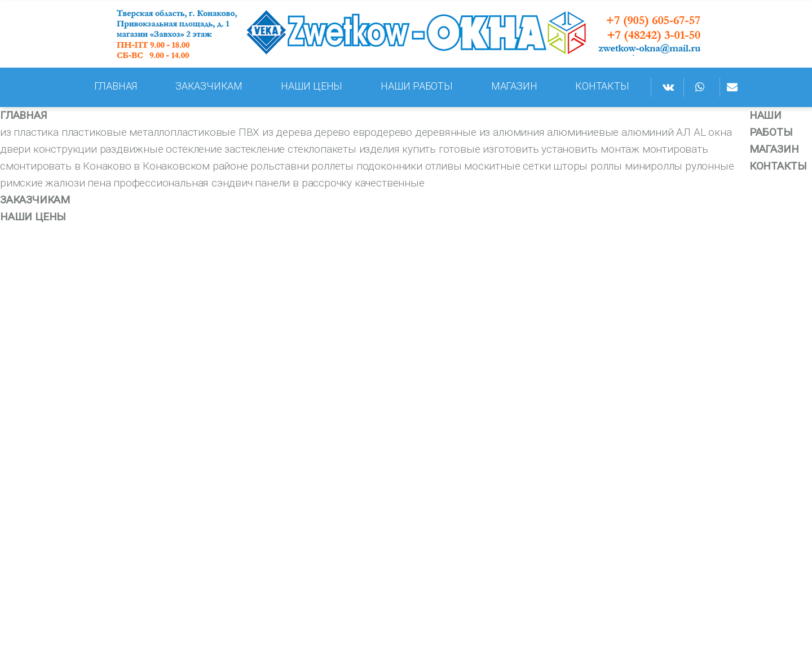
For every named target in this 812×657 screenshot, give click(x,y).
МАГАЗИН (514, 86)
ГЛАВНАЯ (116, 86)
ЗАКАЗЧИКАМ (209, 86)
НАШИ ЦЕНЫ (312, 86)
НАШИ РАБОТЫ (417, 86)
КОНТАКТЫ (602, 86)
